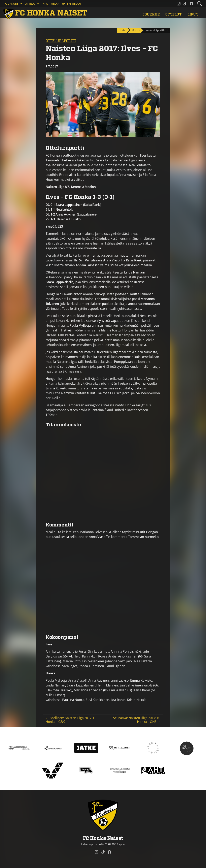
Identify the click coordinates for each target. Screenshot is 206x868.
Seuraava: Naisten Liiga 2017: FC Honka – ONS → (137, 720)
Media (55, 4)
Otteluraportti (61, 41)
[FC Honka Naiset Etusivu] (46, 13)
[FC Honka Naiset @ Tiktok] (185, 4)
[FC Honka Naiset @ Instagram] (179, 4)
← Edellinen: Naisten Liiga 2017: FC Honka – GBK (71, 720)
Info (45, 4)
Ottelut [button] (31, 4)
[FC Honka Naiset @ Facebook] (192, 4)
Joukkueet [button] (12, 4)
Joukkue (151, 14)
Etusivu (122, 30)
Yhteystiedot (72, 4)
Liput (193, 14)
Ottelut (174, 14)
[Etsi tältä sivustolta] (200, 4)
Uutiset (136, 30)
